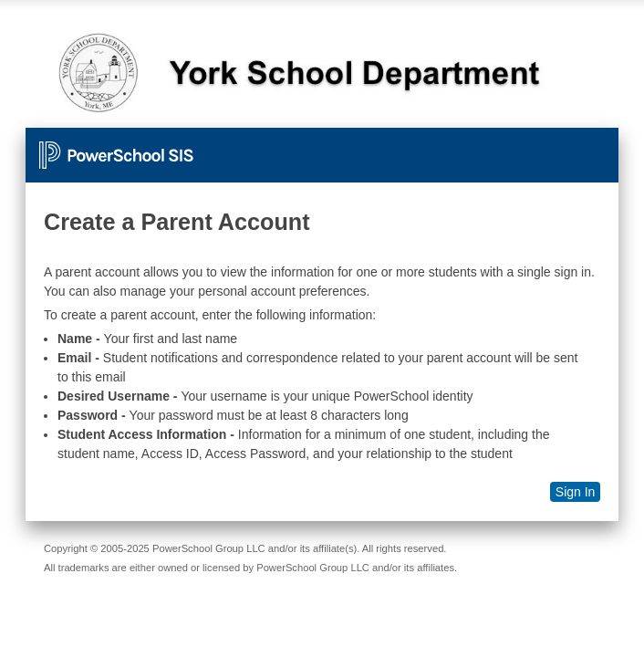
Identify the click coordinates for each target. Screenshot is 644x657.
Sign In (576, 492)
